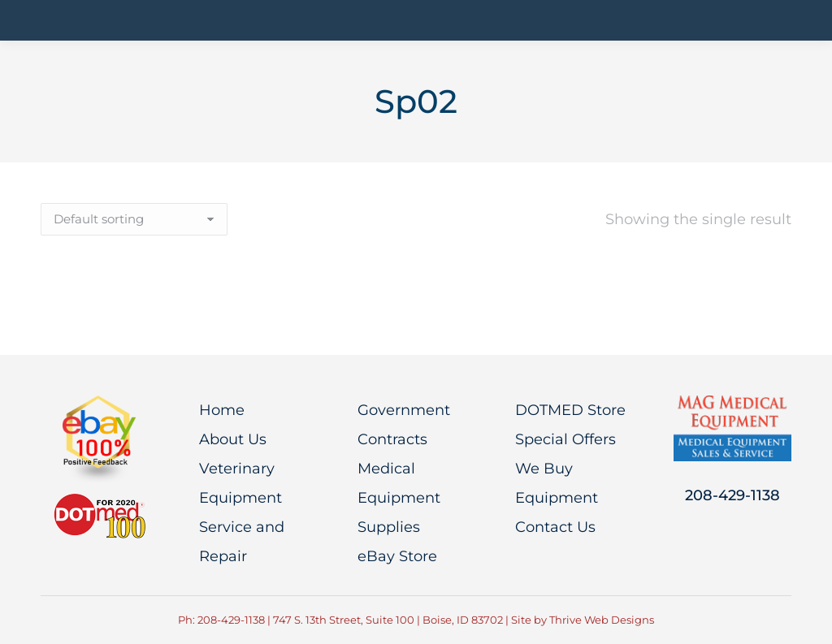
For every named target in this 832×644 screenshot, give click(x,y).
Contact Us (555, 527)
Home (222, 410)
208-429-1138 (732, 495)
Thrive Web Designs (602, 620)
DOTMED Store (570, 410)
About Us (233, 439)
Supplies (389, 527)
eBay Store (397, 556)
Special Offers (565, 439)
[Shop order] (134, 219)
